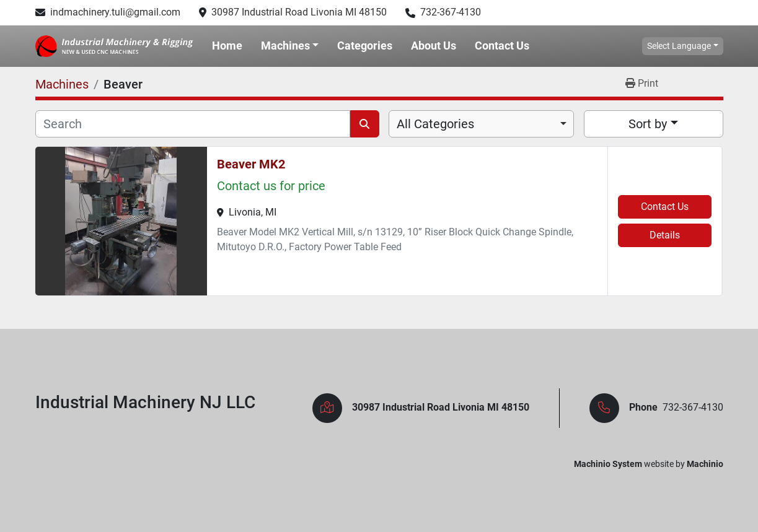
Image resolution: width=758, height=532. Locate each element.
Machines (285, 46)
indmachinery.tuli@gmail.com (115, 12)
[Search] (193, 124)
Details (665, 235)
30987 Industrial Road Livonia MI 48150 (299, 12)
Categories (365, 46)
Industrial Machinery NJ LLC (145, 402)
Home (227, 46)
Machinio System (608, 464)
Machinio (705, 464)
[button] (290, 46)
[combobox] (481, 124)
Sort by (648, 124)
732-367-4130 (451, 12)
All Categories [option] (435, 124)
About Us (434, 46)
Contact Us (502, 46)
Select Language (679, 46)
